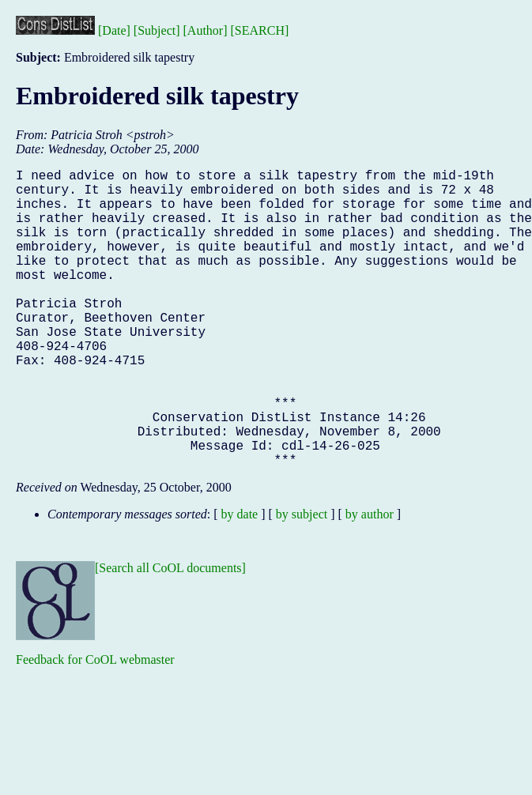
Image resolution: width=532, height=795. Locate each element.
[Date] (114, 30)
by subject (302, 580)
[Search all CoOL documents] (170, 634)
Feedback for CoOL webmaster (95, 726)
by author (370, 580)
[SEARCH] (260, 30)
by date (240, 580)
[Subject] (157, 30)
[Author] (206, 30)
